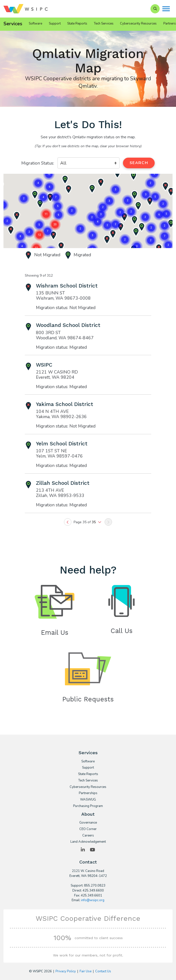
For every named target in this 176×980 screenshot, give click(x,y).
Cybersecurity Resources (138, 24)
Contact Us (103, 971)
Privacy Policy (66, 971)
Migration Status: (38, 163)
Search (139, 163)
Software (35, 24)
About (88, 814)
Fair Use (86, 971)
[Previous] (68, 522)
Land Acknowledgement (88, 842)
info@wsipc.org (93, 900)
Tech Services (104, 24)
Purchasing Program (88, 806)
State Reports (77, 24)
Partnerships (88, 793)
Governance (88, 823)
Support (55, 24)
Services (13, 24)
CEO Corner (88, 829)
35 (94, 522)
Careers (88, 836)
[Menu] (166, 9)
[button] (101, 214)
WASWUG (88, 800)
